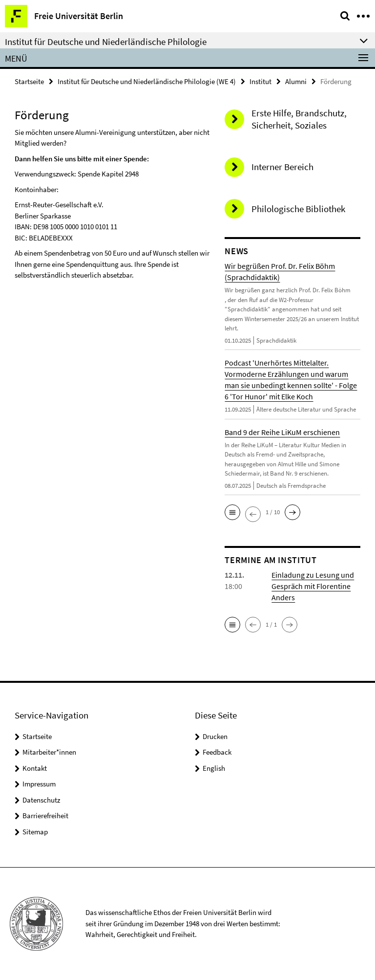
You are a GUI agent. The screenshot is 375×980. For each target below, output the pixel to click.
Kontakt (35, 768)
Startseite (29, 81)
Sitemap (35, 832)
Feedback (217, 752)
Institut (260, 81)
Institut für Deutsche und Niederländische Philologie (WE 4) (147, 81)
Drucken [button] (215, 736)
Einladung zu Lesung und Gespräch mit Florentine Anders (313, 586)
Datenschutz (41, 800)
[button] (232, 512)
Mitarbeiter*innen (49, 752)
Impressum (39, 784)
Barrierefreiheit (45, 816)
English (214, 768)
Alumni (296, 81)
